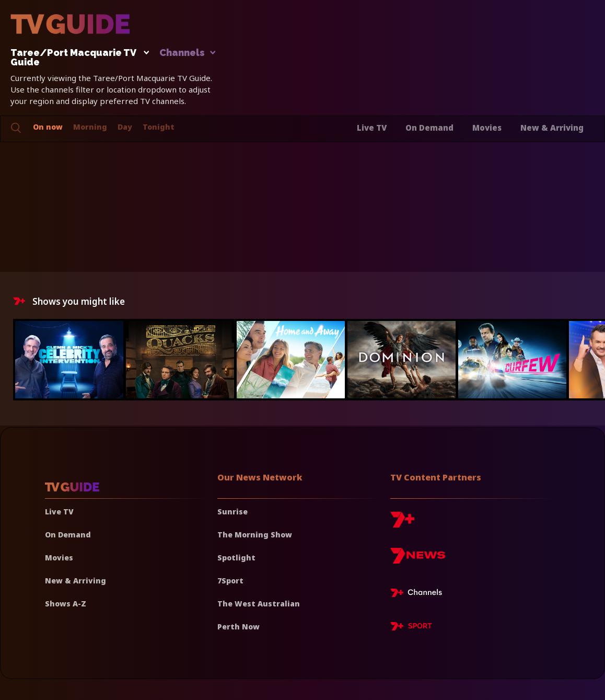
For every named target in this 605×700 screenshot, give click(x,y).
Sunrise (232, 512)
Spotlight (236, 558)
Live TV (372, 128)
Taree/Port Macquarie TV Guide (77, 58)
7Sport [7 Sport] (230, 581)
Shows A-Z (66, 604)
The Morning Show (255, 535)
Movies (487, 128)
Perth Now (238, 627)
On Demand (429, 128)
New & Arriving (552, 128)
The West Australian (259, 604)
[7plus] (402, 524)
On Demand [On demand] (68, 535)
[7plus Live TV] (419, 594)
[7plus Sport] (411, 628)
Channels (187, 53)
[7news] (418, 560)
